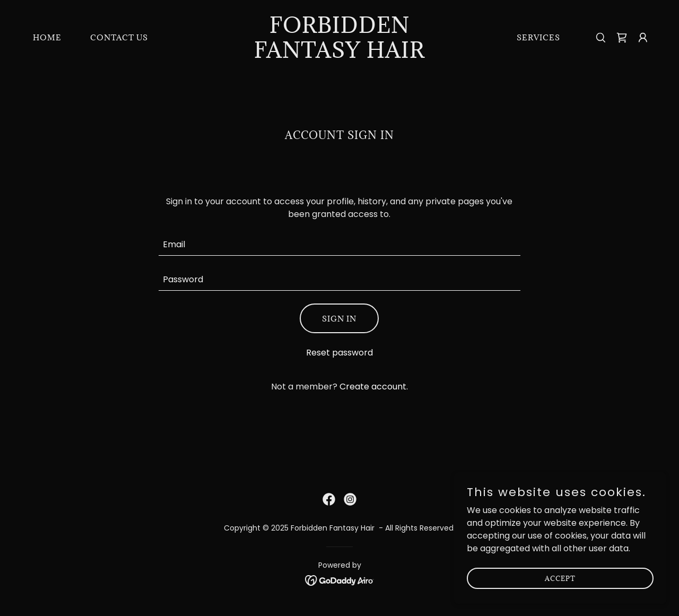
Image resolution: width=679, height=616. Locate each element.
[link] (340, 55)
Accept (560, 578)
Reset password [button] (339, 353)
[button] (643, 38)
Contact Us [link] (119, 37)
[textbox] (340, 245)
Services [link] (538, 37)
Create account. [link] (374, 387)
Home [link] (47, 37)
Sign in (339, 319)
